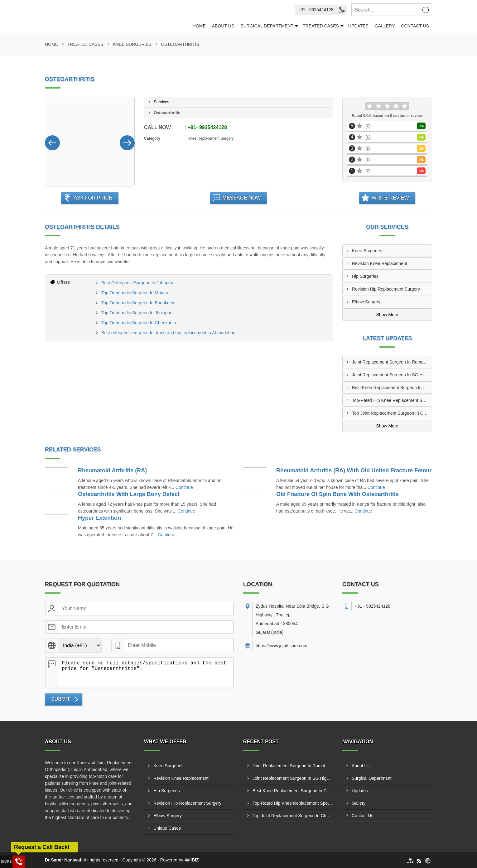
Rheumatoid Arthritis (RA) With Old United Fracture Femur (354, 470)
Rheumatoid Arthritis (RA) (112, 470)
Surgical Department (267, 26)
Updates (358, 26)
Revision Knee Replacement (380, 263)
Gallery (385, 26)
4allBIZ (192, 860)
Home (199, 26)
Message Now (242, 198)
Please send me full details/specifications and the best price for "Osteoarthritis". (146, 672)
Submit (60, 699)
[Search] (426, 10)
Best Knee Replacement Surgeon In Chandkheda (392, 388)
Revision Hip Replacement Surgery (386, 289)
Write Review (390, 198)
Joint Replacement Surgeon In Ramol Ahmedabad (392, 362)
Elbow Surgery (366, 302)
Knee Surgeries (132, 44)
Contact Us (415, 26)
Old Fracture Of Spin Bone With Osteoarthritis (337, 494)
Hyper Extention (99, 518)
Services (161, 102)
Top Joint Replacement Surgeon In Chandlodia (392, 413)
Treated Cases (321, 26)
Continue (184, 487)
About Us (223, 26)
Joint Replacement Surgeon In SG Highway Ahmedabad (392, 375)
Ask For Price (93, 198)
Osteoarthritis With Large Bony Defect (129, 494)
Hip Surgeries (365, 276)
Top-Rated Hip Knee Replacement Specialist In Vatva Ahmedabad (392, 400)
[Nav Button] (52, 142)
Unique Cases (167, 828)
